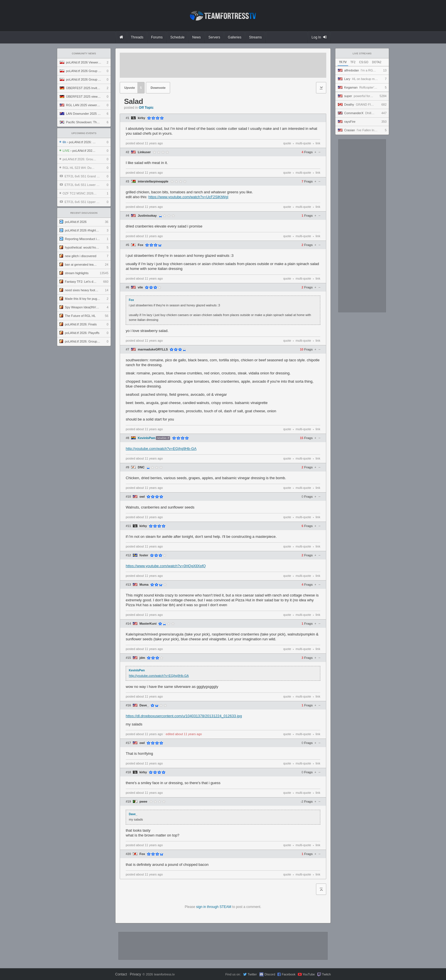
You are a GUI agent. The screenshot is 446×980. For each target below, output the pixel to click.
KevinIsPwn (146, 438)
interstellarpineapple (153, 182)
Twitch (326, 974)
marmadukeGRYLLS (153, 349)
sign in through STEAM (214, 907)
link (318, 143)
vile (140, 287)
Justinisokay (147, 216)
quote (287, 143)
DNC (141, 467)
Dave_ (144, 705)
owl (142, 497)
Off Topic (146, 108)
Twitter (252, 974)
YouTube (309, 974)
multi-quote (303, 143)
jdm (142, 658)
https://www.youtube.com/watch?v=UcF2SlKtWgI (188, 197)
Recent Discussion (84, 213)
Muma (144, 585)
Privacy (135, 974)
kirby (141, 118)
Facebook (288, 974)
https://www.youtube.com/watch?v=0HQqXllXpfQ (166, 566)
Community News (84, 54)
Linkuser (144, 152)
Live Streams (362, 54)
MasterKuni (148, 624)
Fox (141, 245)
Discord (270, 974)
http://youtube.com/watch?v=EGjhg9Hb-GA (161, 449)
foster (144, 555)
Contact (121, 974)
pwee (143, 802)
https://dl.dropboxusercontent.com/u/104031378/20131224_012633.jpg (184, 716)
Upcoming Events (84, 133)
